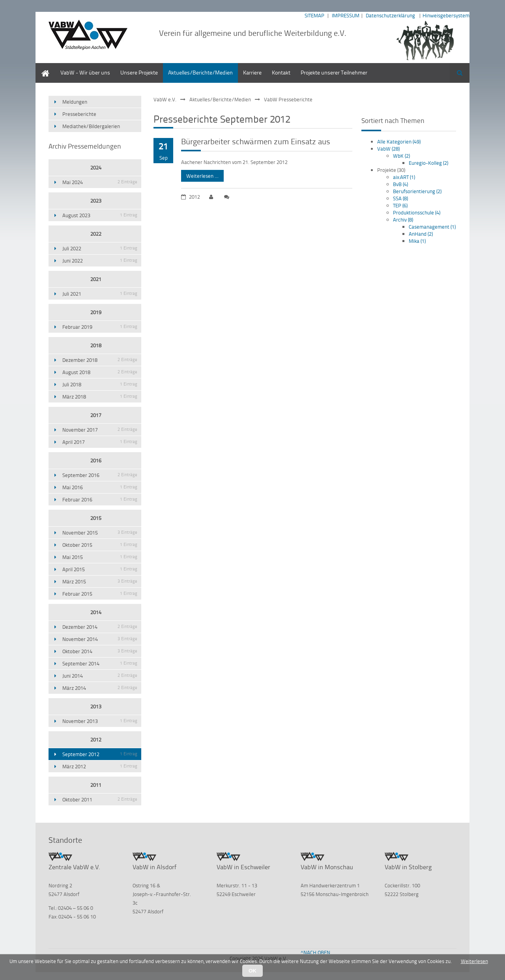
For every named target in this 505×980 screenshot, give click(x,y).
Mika (417, 241)
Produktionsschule (417, 212)
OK (252, 971)
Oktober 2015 (100, 545)
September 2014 (100, 663)
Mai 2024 (100, 182)
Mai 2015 (100, 557)
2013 (96, 706)
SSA (400, 198)
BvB (400, 184)
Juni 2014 (100, 676)
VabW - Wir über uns (85, 72)
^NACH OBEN (315, 952)
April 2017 (100, 442)
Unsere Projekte (139, 72)
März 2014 (100, 688)
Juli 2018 (100, 384)
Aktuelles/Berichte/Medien (200, 72)
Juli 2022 (100, 248)
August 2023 (100, 215)
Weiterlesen (474, 961)
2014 (96, 612)
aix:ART (404, 177)
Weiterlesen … (200, 175)
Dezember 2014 (100, 627)
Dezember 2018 (100, 360)
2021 (96, 279)
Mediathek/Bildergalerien (91, 126)
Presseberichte (79, 114)
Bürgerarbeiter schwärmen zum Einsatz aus (256, 141)
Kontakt (281, 72)
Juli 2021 (100, 294)
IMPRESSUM (346, 15)
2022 (96, 234)
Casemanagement (432, 227)
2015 (96, 518)
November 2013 (100, 721)
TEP (400, 205)
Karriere (252, 72)
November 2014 (100, 639)
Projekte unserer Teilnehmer (334, 72)
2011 (96, 785)
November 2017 (100, 430)
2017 (96, 415)
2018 (96, 345)
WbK (401, 156)
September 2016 (100, 475)
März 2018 (100, 397)
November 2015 (100, 533)
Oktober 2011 (100, 799)
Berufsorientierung (417, 191)
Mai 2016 (100, 487)
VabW (388, 149)
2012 (96, 740)
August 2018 (100, 372)
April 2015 (100, 569)
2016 (96, 460)
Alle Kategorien (399, 142)
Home (43, 67)
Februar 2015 (100, 594)
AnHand (421, 234)
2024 (96, 168)
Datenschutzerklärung (390, 15)
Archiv (403, 220)
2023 (96, 201)
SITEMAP (314, 15)
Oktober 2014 (100, 651)
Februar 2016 (100, 499)
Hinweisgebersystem (446, 15)
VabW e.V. (165, 99)
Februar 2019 (100, 327)
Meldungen (75, 102)
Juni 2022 (100, 261)
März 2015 (100, 581)
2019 (96, 312)
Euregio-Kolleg (428, 163)
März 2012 (100, 766)
